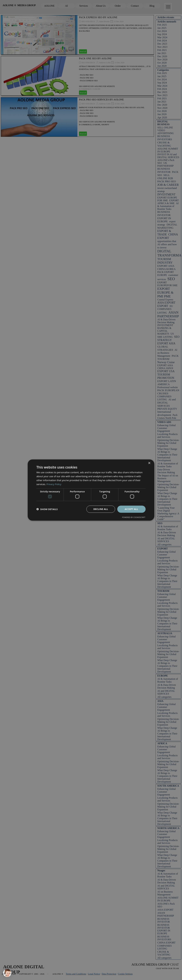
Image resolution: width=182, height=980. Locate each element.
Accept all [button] (131, 509)
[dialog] (91, 490)
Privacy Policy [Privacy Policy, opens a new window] (54, 484)
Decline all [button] (101, 509)
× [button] (149, 463)
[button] (47, 509)
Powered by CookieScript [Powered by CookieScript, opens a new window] (134, 517)
